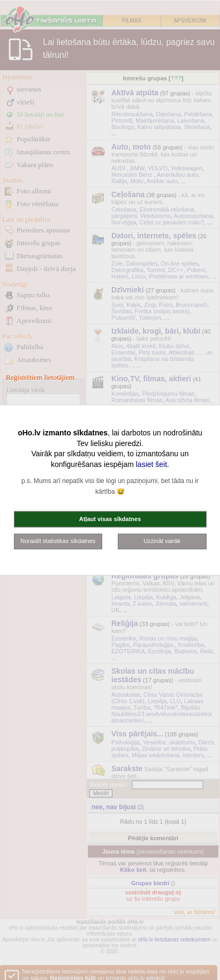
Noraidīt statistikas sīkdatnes (58, 541)
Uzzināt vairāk (162, 541)
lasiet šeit (151, 464)
